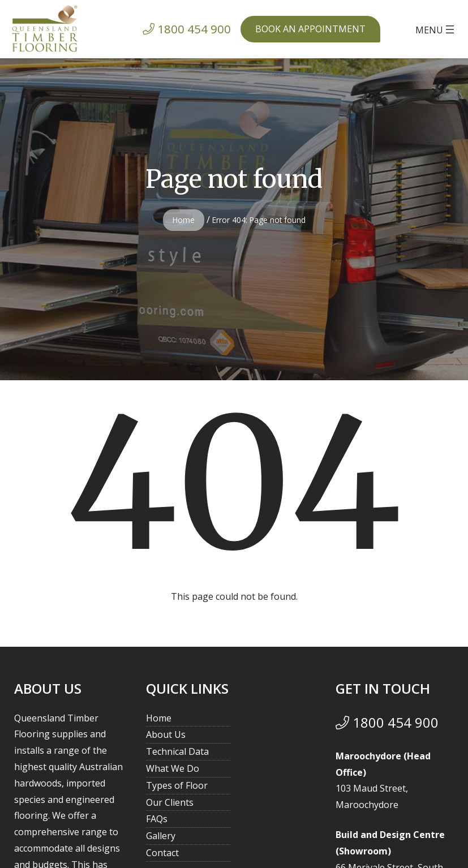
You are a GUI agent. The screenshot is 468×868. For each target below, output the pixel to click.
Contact (162, 853)
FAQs (157, 819)
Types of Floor (177, 785)
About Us (166, 734)
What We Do (173, 768)
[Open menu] (436, 29)
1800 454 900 (387, 722)
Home (184, 220)
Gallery (161, 836)
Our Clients (170, 802)
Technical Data (177, 751)
